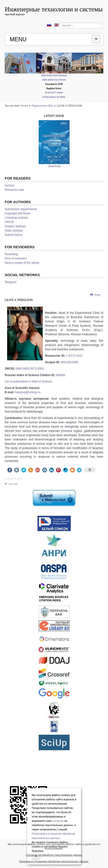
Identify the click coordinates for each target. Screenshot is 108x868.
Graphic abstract (15, 227)
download (54, 166)
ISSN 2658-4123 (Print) (54, 80)
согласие (58, 821)
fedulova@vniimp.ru (28, 393)
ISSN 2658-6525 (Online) (54, 76)
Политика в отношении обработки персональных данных (54, 861)
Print (95, 295)
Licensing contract (16, 218)
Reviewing (11, 254)
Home (25, 106)
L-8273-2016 (74, 356)
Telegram (11, 282)
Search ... (60, 23)
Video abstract (14, 231)
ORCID (9, 222)
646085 (61, 375)
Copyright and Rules (18, 214)
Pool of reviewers (16, 259)
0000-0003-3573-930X (30, 369)
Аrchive (9, 186)
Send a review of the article (22, 263)
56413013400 (69, 362)
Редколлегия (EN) (42, 106)
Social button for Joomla (13, 479)
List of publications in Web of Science (28, 382)
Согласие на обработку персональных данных (54, 855)
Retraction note (14, 190)
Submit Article (13, 235)
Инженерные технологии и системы (54, 9)
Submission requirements (21, 209)
